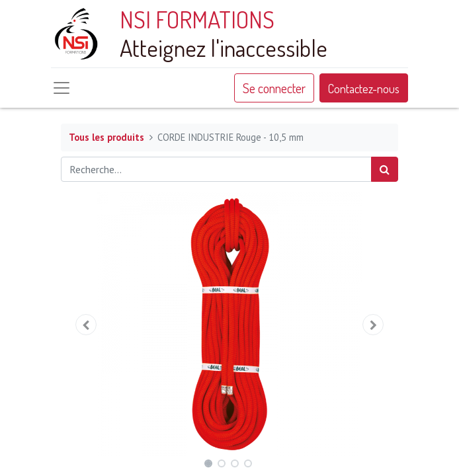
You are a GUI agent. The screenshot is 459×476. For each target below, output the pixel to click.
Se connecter (274, 88)
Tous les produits (106, 137)
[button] (86, 325)
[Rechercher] (385, 169)
